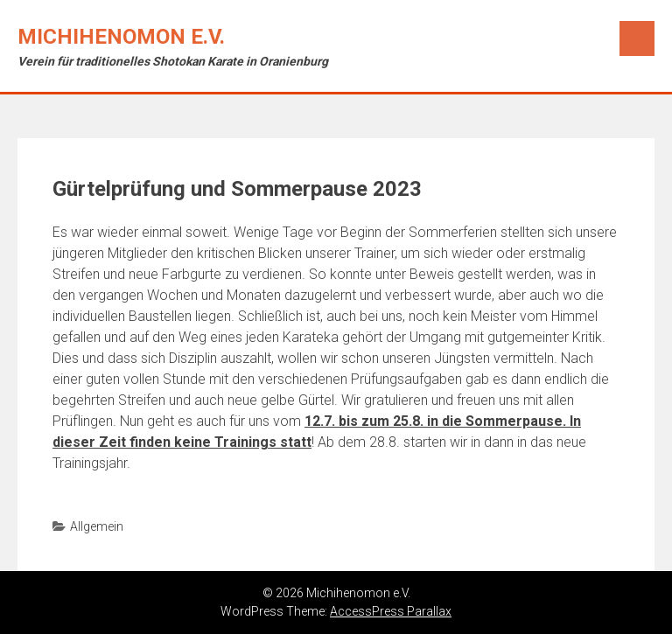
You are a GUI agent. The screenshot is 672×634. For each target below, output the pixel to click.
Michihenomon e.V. (121, 37)
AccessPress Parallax (391, 611)
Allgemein (97, 526)
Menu (637, 38)
